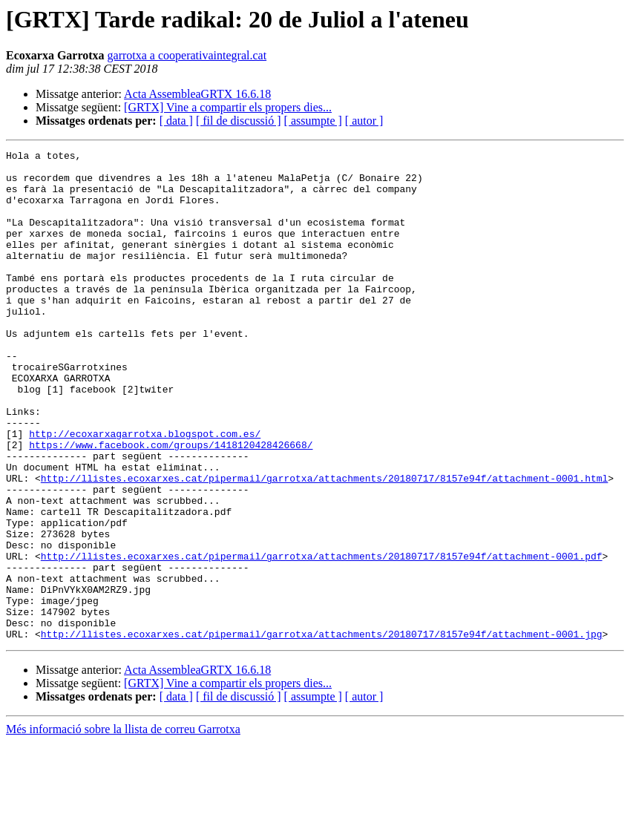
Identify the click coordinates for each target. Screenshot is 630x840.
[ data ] (176, 121)
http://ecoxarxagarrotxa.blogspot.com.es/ (145, 491)
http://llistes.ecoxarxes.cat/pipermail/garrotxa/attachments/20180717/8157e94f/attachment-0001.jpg (322, 732)
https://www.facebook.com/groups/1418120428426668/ (171, 505)
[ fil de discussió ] (239, 121)
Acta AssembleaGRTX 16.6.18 (197, 94)
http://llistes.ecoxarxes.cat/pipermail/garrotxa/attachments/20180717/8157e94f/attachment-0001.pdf (322, 638)
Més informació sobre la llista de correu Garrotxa (123, 827)
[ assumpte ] (313, 121)
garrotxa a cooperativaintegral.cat (187, 55)
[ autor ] (364, 121)
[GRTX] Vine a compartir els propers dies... (228, 107)
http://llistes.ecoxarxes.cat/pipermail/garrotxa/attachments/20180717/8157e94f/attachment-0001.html (324, 545)
